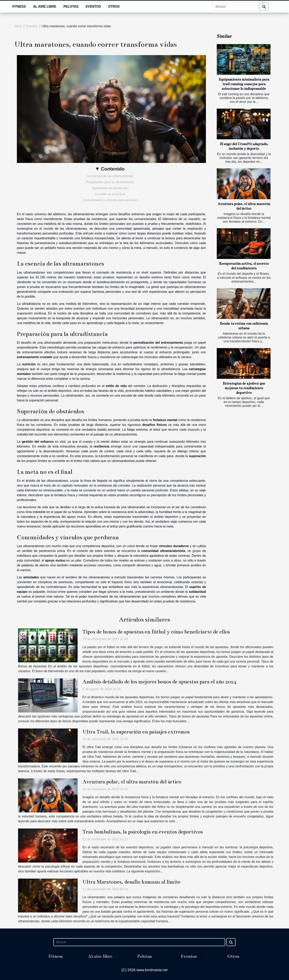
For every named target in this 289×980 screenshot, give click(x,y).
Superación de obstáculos (110, 188)
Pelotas (71, 7)
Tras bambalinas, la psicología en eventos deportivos (143, 832)
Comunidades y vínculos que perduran (110, 200)
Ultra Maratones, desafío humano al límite (131, 882)
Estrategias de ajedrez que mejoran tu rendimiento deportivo (244, 388)
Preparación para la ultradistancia (110, 182)
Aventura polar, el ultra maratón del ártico (132, 782)
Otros (114, 7)
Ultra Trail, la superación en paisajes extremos (136, 732)
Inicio (18, 26)
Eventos (93, 7)
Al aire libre (45, 7)
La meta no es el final (110, 194)
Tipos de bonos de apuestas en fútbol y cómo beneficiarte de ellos (156, 632)
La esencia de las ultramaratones (110, 176)
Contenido (113, 169)
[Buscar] (236, 7)
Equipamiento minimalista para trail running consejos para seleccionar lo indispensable (244, 84)
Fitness (19, 7)
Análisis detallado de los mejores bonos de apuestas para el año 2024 (159, 682)
